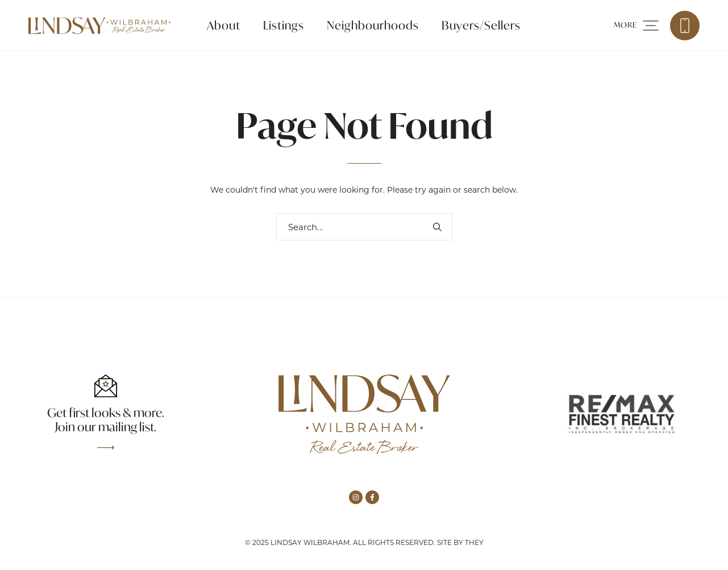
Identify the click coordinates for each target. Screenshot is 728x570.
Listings (284, 25)
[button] (636, 26)
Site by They (460, 542)
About (224, 25)
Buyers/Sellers (481, 25)
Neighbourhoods (373, 25)
